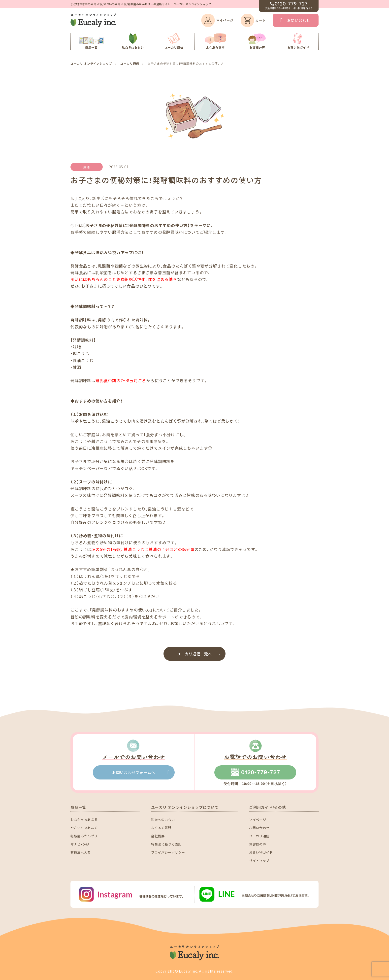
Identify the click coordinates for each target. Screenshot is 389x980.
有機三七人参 (81, 852)
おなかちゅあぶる (84, 820)
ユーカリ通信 (259, 836)
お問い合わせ (299, 20)
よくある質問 (161, 828)
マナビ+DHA (80, 844)
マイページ (258, 820)
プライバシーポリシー (168, 852)
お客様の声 (258, 844)
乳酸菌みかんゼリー (86, 836)
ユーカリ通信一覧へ (194, 654)
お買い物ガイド (261, 852)
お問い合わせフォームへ (134, 772)
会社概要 (158, 836)
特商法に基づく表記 (166, 844)
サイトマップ (259, 861)
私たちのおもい (163, 820)
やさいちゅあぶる (84, 828)
